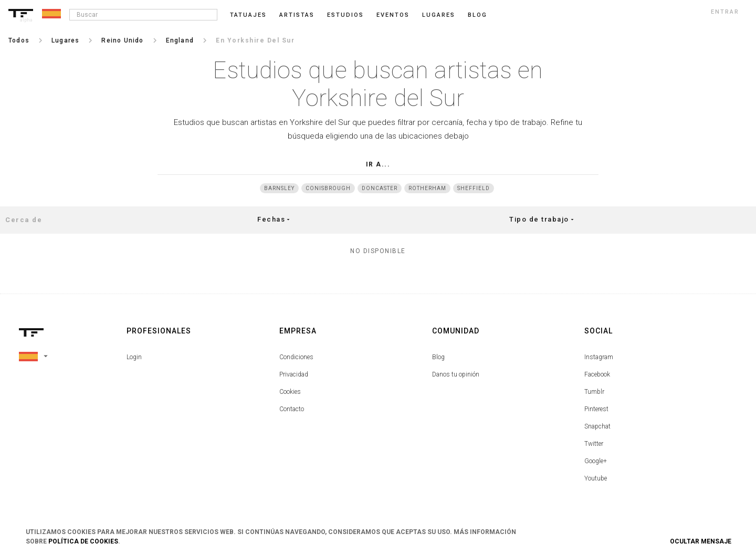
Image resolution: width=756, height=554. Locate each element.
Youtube (596, 478)
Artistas (297, 15)
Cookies (290, 392)
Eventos (393, 15)
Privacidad (294, 374)
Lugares (439, 15)
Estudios (345, 15)
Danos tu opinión (456, 374)
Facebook (597, 374)
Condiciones (296, 357)
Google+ (596, 461)
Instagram (599, 357)
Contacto (292, 409)
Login (134, 357)
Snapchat (597, 426)
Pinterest (596, 409)
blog (477, 15)
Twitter (594, 444)
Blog (438, 357)
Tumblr (594, 392)
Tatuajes (248, 15)
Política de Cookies (83, 541)
